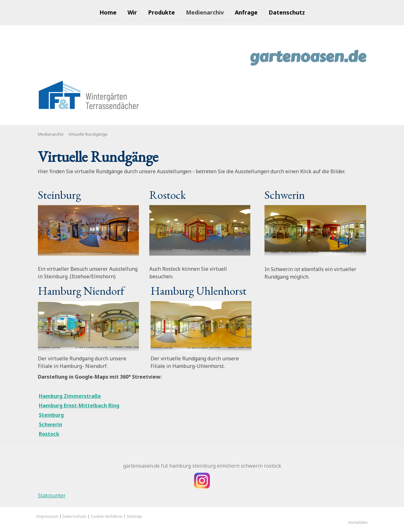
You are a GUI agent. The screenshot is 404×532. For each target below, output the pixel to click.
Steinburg (51, 415)
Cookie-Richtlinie (107, 516)
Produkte (161, 12)
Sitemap (134, 516)
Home (108, 12)
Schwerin (50, 424)
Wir (132, 12)
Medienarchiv (205, 12)
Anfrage (246, 12)
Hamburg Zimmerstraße (70, 396)
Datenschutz (287, 12)
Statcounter (52, 495)
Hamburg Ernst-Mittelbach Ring (79, 405)
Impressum (47, 516)
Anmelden (358, 522)
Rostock (49, 434)
